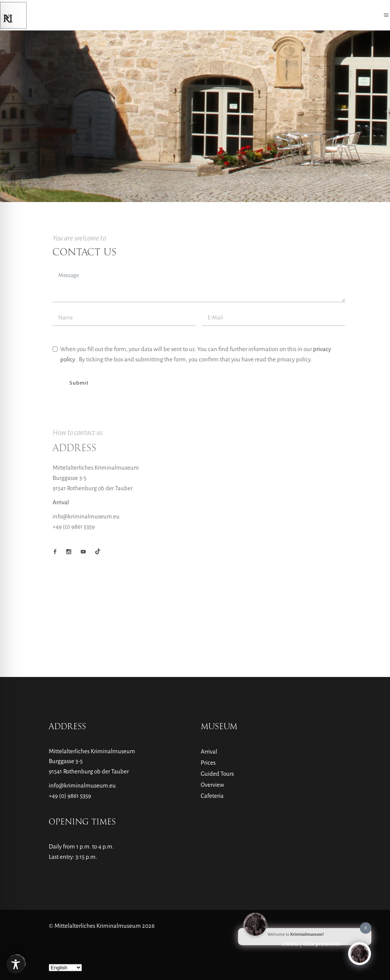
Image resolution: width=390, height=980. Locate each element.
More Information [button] (150, 374)
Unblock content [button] (293, 348)
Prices (208, 763)
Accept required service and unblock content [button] (293, 375)
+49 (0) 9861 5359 (70, 796)
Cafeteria (212, 796)
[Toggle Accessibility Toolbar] (16, 964)
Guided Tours (217, 774)
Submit (79, 440)
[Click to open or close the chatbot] (360, 951)
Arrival (61, 559)
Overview (212, 785)
